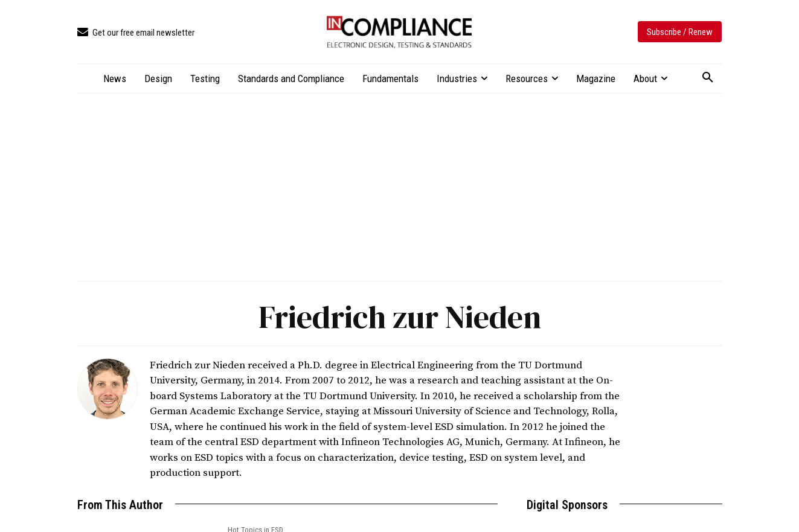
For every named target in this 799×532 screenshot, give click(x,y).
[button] (708, 78)
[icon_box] (136, 33)
